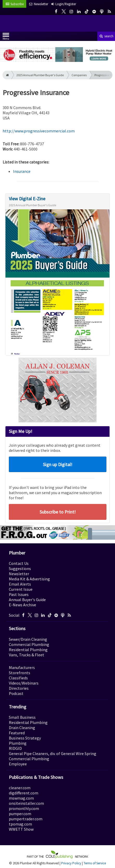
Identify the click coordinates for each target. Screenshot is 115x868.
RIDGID (15, 748)
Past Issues (19, 594)
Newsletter (19, 574)
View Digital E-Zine (27, 199)
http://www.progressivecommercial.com (39, 131)
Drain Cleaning (22, 728)
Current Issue (21, 589)
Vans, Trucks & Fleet (27, 655)
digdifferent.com (24, 793)
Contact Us (19, 563)
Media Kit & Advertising (29, 579)
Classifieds (18, 678)
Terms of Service (95, 863)
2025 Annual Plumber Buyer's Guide (40, 75)
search (106, 36)
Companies (79, 75)
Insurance (22, 171)
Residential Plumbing (28, 650)
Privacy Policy (71, 863)
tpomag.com (20, 824)
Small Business (22, 717)
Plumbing (18, 743)
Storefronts (20, 673)
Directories (19, 688)
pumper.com (20, 814)
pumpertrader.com (26, 819)
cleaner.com (20, 788)
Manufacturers (22, 667)
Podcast (16, 693)
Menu (6, 37)
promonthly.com (24, 808)
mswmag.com (21, 798)
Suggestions (20, 568)
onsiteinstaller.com (26, 803)
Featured (17, 733)
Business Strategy (25, 738)
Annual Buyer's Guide (27, 600)
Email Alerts (20, 584)
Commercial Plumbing (29, 644)
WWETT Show (21, 829)
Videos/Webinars (24, 683)
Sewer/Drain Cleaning (28, 639)
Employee (18, 764)
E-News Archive (23, 605)
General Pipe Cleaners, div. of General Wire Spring (53, 753)
